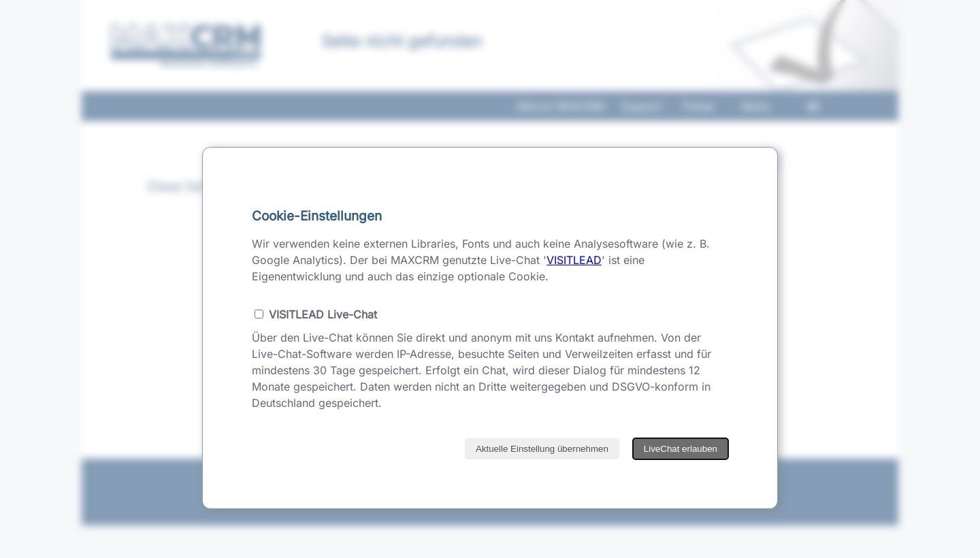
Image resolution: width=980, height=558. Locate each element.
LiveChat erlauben (681, 449)
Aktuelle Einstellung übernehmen (542, 449)
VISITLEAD (574, 260)
